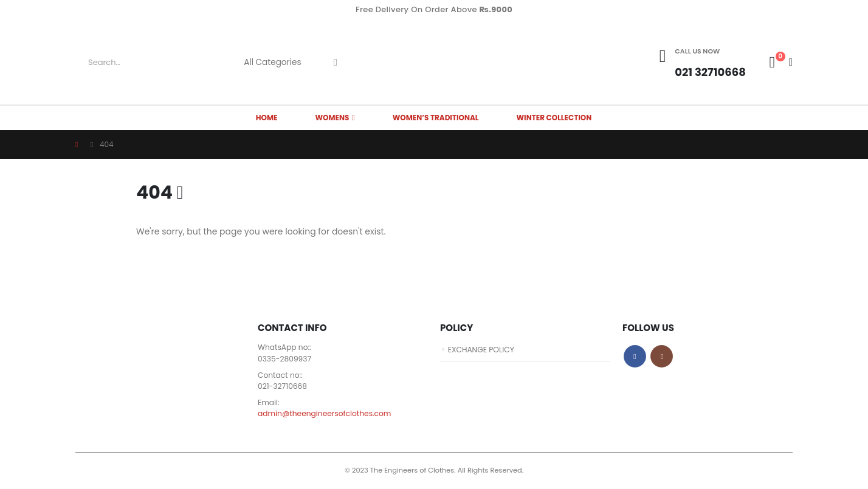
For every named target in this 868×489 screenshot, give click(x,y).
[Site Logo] (434, 62)
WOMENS (332, 118)
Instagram (662, 356)
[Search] (336, 63)
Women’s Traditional (436, 118)
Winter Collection (554, 118)
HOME (267, 118)
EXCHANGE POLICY (482, 350)
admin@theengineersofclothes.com (326, 415)
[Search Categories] (277, 63)
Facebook (635, 356)
